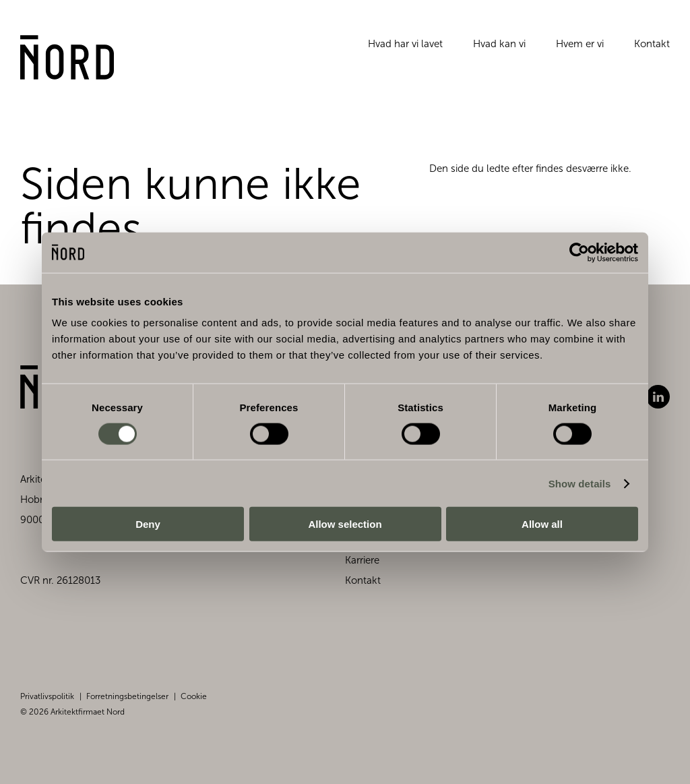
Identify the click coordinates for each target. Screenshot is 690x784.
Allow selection (345, 524)
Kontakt (652, 50)
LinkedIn (658, 397)
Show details (580, 483)
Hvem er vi (580, 50)
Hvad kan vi (499, 50)
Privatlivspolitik (47, 696)
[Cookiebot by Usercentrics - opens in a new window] (579, 252)
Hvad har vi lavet (405, 50)
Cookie (194, 696)
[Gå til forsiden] (74, 65)
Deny (148, 524)
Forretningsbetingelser (127, 696)
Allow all (542, 524)
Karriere (362, 560)
